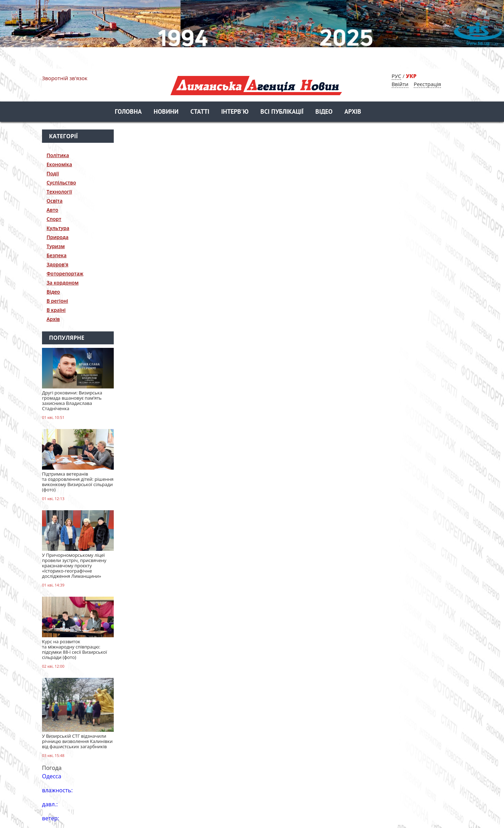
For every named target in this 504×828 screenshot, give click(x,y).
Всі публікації (282, 112)
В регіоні (57, 301)
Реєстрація (427, 84)
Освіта (55, 201)
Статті (200, 112)
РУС (397, 76)
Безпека (57, 255)
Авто (52, 210)
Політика (58, 155)
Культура (58, 228)
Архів (353, 112)
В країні (56, 310)
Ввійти (400, 84)
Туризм (56, 246)
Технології (59, 192)
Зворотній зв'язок (65, 78)
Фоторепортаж (65, 273)
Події (53, 173)
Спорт (54, 219)
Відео (324, 112)
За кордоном (62, 283)
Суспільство (61, 183)
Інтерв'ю (235, 112)
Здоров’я (57, 264)
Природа (58, 237)
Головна (128, 112)
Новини (166, 112)
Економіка (59, 164)
